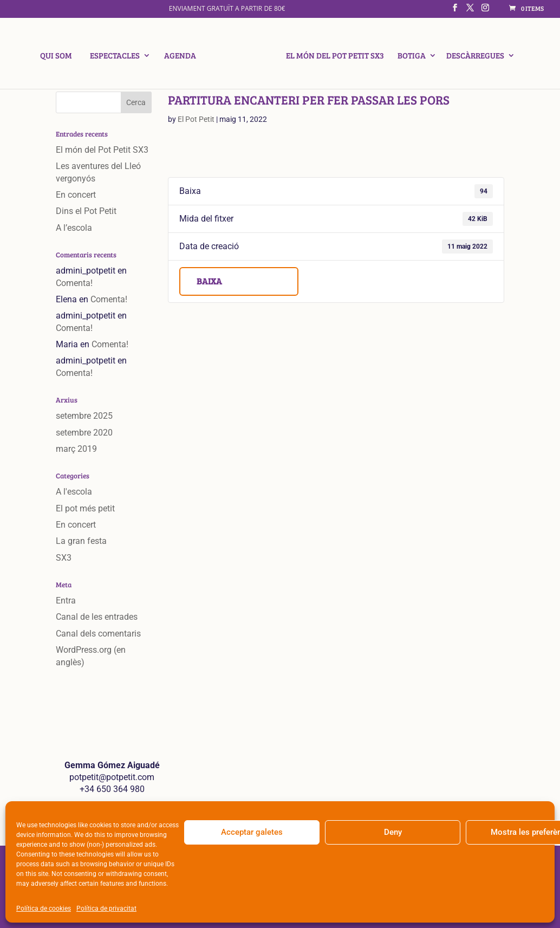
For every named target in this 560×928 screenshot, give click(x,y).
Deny (393, 832)
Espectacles (118, 57)
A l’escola (74, 228)
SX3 (64, 558)
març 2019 (76, 449)
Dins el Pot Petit (86, 211)
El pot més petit (85, 508)
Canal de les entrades (97, 617)
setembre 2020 (84, 433)
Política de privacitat (106, 908)
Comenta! (74, 283)
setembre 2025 (84, 416)
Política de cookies (44, 908)
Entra (66, 601)
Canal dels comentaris (98, 634)
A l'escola (74, 492)
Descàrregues (472, 57)
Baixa (209, 281)
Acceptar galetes (252, 832)
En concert (76, 195)
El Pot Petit (196, 119)
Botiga (408, 57)
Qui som (59, 57)
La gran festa (81, 541)
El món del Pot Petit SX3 (332, 57)
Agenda (183, 57)
